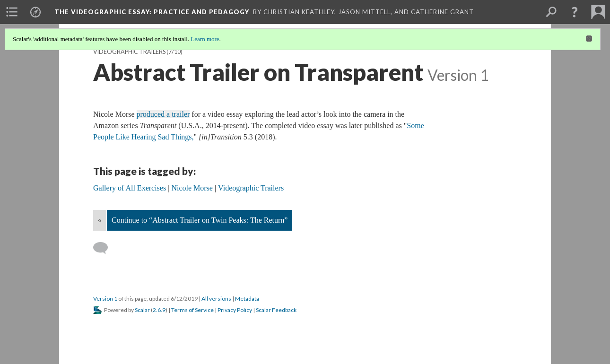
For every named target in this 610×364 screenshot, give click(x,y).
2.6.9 (159, 310)
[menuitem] (12, 12)
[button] (575, 12)
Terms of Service (192, 310)
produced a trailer (163, 114)
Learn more (205, 39)
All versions (216, 299)
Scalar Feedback (276, 310)
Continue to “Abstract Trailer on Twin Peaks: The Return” (200, 220)
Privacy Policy (235, 310)
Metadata (247, 299)
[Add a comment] (105, 248)
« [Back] (100, 220)
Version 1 (105, 299)
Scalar (142, 310)
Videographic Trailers (129, 52)
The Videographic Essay (152, 12)
